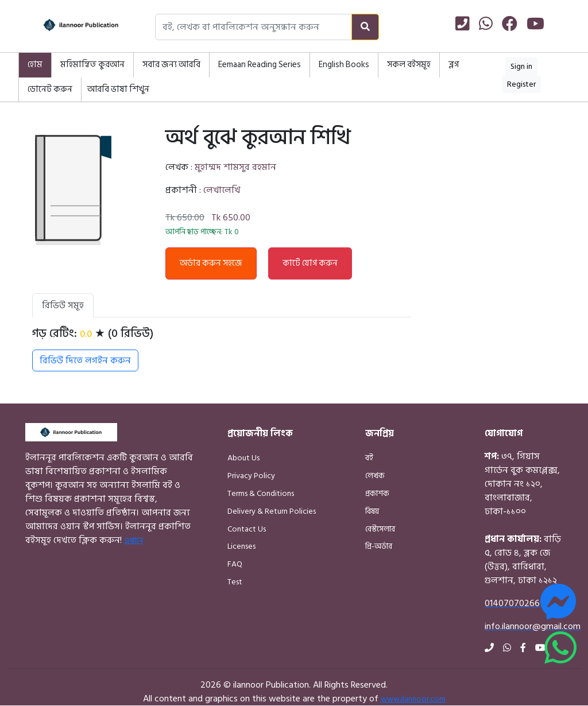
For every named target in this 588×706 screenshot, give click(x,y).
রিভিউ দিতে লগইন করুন (85, 360)
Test (235, 582)
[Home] (70, 27)
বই (369, 458)
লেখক (375, 476)
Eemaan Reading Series (260, 65)
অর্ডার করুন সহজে (211, 263)
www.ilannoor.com (413, 699)
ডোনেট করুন (50, 89)
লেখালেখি (222, 190)
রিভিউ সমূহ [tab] (63, 305)
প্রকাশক (377, 493)
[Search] (365, 27)
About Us (243, 458)
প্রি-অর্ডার (379, 546)
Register (521, 84)
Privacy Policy (251, 476)
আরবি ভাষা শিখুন (118, 89)
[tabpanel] (222, 349)
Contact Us (247, 529)
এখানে (134, 540)
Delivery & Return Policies (272, 511)
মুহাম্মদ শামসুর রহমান (235, 167)
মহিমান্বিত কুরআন (92, 65)
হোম (35, 65)
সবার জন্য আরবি (171, 65)
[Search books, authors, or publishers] (254, 27)
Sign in (521, 66)
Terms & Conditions (261, 493)
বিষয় (372, 511)
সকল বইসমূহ (409, 65)
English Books (344, 65)
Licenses (241, 546)
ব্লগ (454, 65)
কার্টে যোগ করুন (310, 263)
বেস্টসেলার (380, 529)
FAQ (235, 564)
